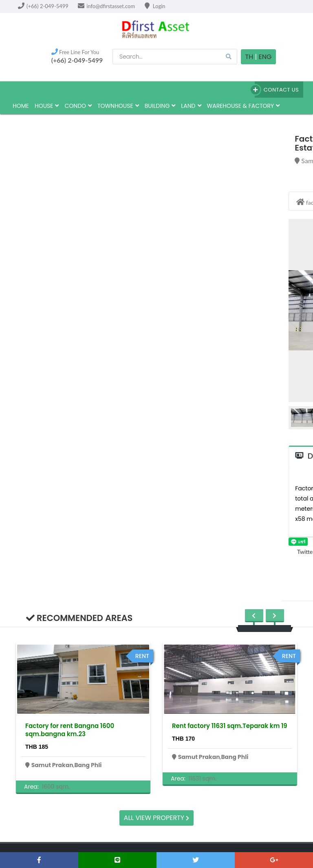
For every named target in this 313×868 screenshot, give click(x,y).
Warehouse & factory (244, 106)
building (160, 106)
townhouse (118, 106)
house (47, 106)
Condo (78, 106)
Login (155, 6)
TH (249, 57)
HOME (21, 106)
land (191, 106)
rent (142, 656)
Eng (265, 57)
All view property (157, 818)
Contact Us (277, 90)
